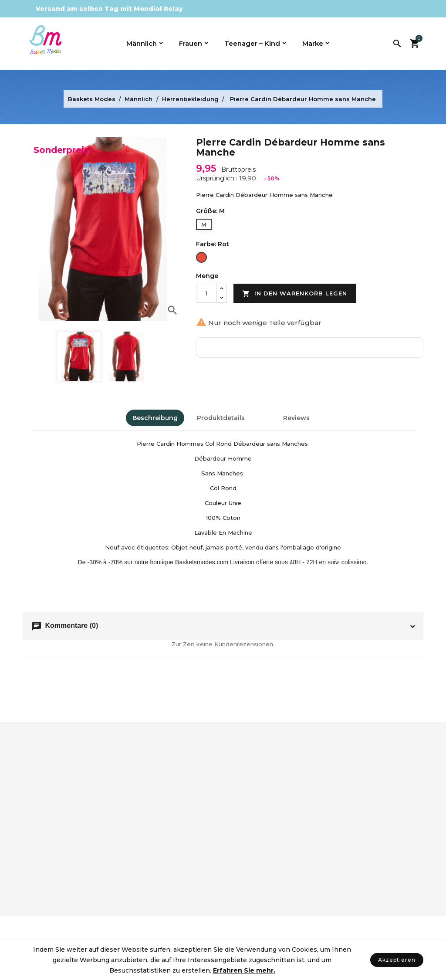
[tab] (264, 414)
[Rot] (201, 258)
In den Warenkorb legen (295, 294)
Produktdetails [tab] (221, 418)
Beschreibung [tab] (155, 418)
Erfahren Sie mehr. (244, 970)
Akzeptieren (397, 960)
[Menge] (206, 293)
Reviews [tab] (296, 418)
